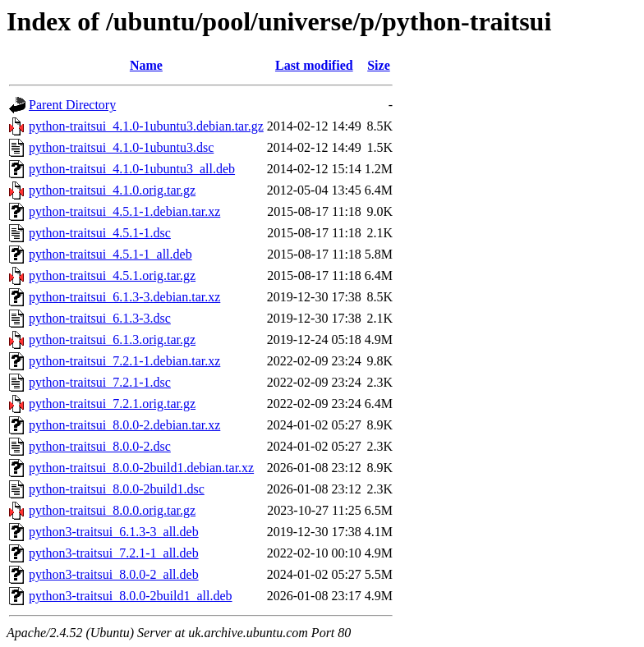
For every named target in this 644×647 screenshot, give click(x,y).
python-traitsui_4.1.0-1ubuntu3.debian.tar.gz (146, 126)
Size (379, 65)
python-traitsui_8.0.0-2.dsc (100, 446)
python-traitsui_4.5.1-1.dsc (100, 233)
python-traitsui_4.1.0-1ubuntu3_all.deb (132, 169)
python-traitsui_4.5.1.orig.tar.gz (112, 275)
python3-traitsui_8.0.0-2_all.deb (114, 574)
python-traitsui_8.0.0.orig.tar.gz (112, 510)
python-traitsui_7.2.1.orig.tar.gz (112, 404)
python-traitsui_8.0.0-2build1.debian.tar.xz (141, 468)
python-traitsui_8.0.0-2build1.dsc (117, 489)
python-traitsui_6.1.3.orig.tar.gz (112, 340)
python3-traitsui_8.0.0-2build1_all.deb (131, 596)
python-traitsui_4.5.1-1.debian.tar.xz (124, 211)
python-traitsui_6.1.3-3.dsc (100, 318)
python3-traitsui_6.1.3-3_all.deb (114, 532)
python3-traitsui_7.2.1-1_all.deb (114, 553)
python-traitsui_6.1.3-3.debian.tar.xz (124, 297)
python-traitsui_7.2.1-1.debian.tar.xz (124, 361)
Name (146, 65)
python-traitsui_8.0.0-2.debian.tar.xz (124, 425)
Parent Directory (72, 105)
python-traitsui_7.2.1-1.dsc (100, 382)
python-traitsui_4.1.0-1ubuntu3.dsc (121, 147)
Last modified (314, 65)
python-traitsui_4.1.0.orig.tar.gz (112, 190)
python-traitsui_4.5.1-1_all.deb (110, 254)
